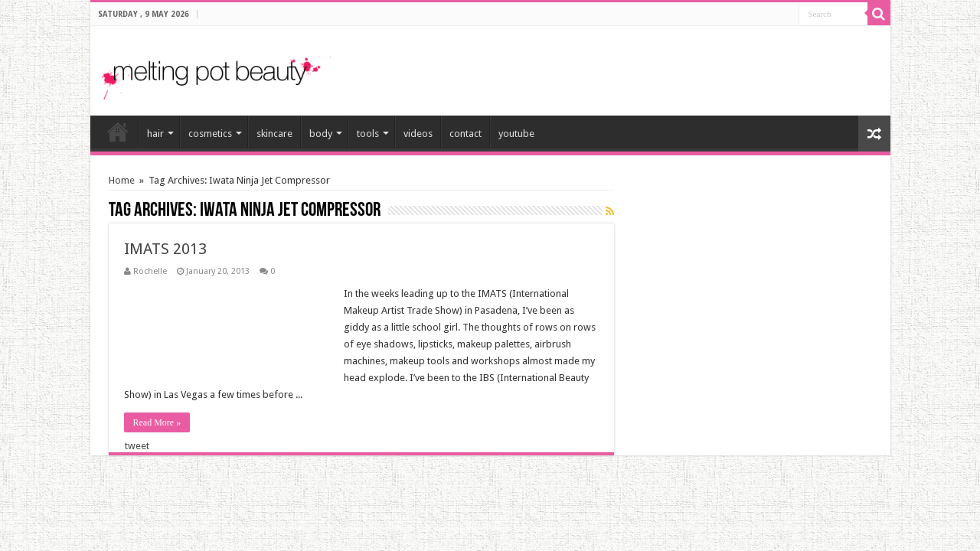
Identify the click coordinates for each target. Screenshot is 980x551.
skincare (274, 134)
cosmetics (210, 134)
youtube (516, 134)
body (321, 134)
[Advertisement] (700, 64)
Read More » (157, 422)
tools (368, 134)
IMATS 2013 (165, 249)
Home (122, 180)
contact (465, 134)
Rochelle (150, 271)
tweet (137, 446)
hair (155, 134)
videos (418, 134)
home (118, 132)
